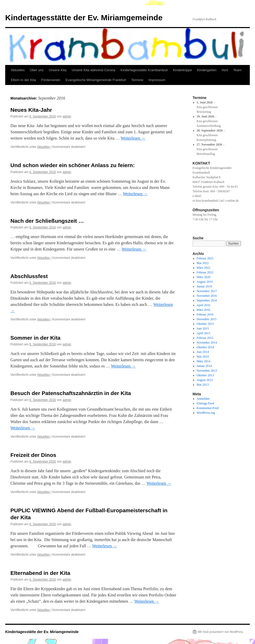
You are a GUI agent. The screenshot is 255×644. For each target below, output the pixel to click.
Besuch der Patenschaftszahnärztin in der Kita (71, 393)
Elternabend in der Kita (40, 573)
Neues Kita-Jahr (31, 110)
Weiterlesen (133, 138)
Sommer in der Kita (36, 338)
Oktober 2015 (205, 324)
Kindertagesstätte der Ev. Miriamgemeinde (84, 18)
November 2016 (207, 296)
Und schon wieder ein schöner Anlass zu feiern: (73, 165)
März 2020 (203, 277)
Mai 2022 (203, 263)
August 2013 (205, 380)
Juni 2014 (203, 352)
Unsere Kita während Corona (93, 70)
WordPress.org (206, 413)
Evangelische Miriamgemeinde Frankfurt (96, 80)
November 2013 (207, 371)
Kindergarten (207, 70)
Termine (137, 80)
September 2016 (207, 300)
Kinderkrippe (182, 70)
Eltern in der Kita (23, 80)
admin (67, 116)
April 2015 (203, 333)
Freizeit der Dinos (33, 455)
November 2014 (207, 343)
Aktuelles (18, 70)
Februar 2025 (205, 258)
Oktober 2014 (205, 347)
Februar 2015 (205, 338)
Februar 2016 (205, 314)
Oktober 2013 (205, 375)
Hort (225, 70)
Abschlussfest (29, 276)
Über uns (37, 70)
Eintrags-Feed (205, 403)
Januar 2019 (204, 286)
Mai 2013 (203, 385)
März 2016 (203, 310)
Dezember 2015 (207, 319)
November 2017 (207, 291)
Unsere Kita (58, 70)
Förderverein (51, 80)
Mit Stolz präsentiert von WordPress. (221, 632)
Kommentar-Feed (208, 408)
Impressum (157, 80)
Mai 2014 (203, 357)
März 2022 (203, 268)
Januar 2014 (204, 366)
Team (237, 70)
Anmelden (203, 399)
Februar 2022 (205, 272)
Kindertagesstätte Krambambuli (144, 70)
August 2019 (205, 282)
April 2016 (203, 305)
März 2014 (203, 361)
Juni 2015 (203, 328)
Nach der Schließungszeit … (47, 221)
